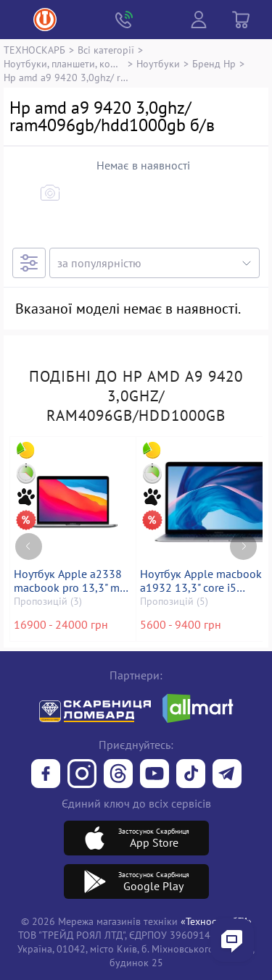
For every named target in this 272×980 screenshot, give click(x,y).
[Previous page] (29, 546)
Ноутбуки (158, 63)
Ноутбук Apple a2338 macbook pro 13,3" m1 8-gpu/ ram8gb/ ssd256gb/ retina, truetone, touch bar (70, 581)
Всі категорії (106, 50)
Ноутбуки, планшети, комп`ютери (64, 63)
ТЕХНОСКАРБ (34, 50)
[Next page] (243, 546)
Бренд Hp (214, 63)
